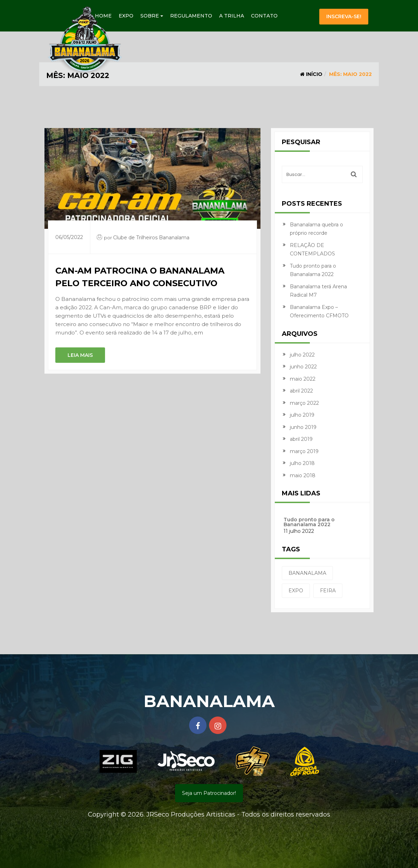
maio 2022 (303, 379)
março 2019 (304, 451)
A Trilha (232, 16)
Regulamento (191, 16)
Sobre (152, 16)
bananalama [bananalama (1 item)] (307, 573)
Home (103, 16)
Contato (264, 16)
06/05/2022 (69, 237)
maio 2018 (303, 475)
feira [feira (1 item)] (328, 591)
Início (311, 74)
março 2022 (304, 403)
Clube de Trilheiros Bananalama (151, 238)
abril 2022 (301, 391)
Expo (126, 16)
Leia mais (80, 355)
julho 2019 (302, 415)
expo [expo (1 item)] (296, 591)
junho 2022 (303, 367)
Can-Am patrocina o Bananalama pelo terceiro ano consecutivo (140, 277)
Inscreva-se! (344, 16)
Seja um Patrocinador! (209, 793)
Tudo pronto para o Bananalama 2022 (309, 522)
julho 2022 (302, 355)
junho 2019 (303, 427)
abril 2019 (301, 439)
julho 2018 (302, 463)
